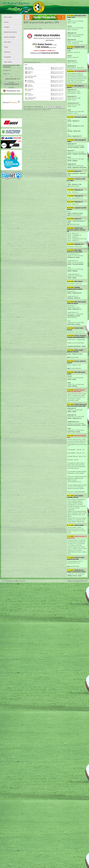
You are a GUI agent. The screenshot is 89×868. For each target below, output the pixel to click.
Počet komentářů (59, 108)
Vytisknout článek (46, 110)
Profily (6, 47)
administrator (30, 108)
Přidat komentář (27, 110)
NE (4, 74)
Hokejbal (7, 27)
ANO (4, 70)
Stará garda (7, 57)
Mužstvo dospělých (10, 37)
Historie (6, 22)
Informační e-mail (37, 110)
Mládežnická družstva (10, 32)
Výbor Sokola (8, 62)
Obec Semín (7, 42)
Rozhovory (7, 52)
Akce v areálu (8, 17)
